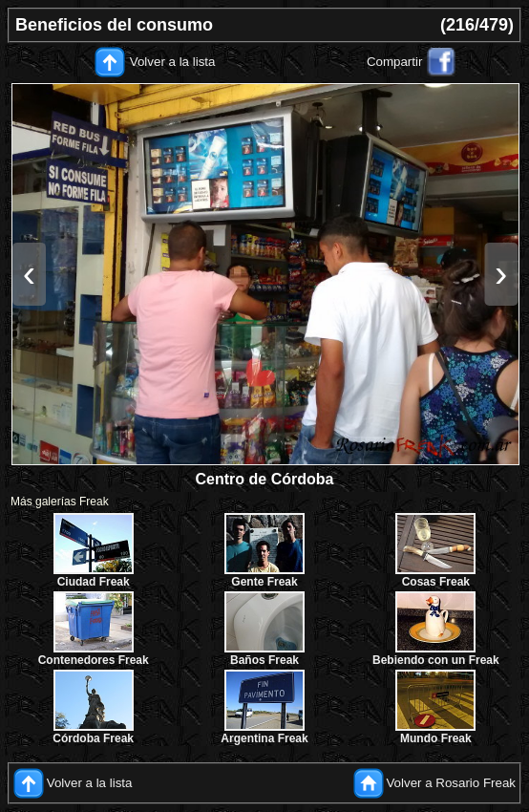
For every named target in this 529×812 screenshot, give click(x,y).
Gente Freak (264, 582)
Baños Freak (264, 660)
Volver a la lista (173, 62)
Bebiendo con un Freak (436, 660)
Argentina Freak (264, 738)
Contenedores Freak (94, 660)
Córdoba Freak (93, 738)
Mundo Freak (436, 738)
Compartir (395, 62)
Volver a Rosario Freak (451, 782)
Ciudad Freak (94, 582)
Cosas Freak (436, 582)
